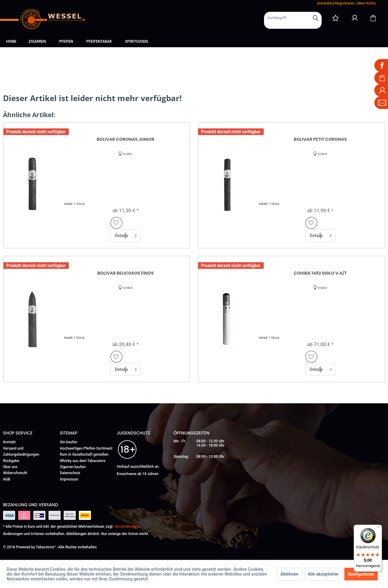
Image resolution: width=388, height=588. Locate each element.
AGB (7, 479)
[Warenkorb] (373, 18)
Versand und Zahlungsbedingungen (21, 451)
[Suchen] (316, 18)
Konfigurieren (361, 574)
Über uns (10, 467)
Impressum (69, 479)
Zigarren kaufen (73, 467)
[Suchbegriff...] (293, 18)
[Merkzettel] (336, 18)
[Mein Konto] (355, 18)
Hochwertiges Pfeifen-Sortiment (86, 448)
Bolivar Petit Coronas (320, 139)
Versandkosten (127, 527)
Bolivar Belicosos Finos (125, 273)
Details (126, 234)
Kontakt (9, 442)
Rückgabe (11, 461)
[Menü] (378, 528)
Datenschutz (70, 473)
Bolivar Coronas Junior (126, 139)
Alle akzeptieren (323, 574)
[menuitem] (293, 20)
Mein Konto (367, 3)
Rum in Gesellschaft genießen (84, 454)
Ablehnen (289, 574)
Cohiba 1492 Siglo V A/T (320, 273)
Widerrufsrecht (15, 473)
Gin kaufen (69, 442)
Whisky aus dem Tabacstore (83, 461)
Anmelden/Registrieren (336, 3)
